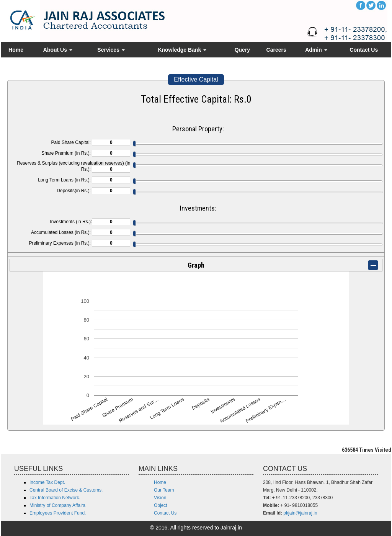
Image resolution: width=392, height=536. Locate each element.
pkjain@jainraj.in (300, 513)
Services (111, 50)
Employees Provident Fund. (58, 513)
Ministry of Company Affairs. (58, 505)
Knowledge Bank (182, 50)
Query (242, 50)
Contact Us (364, 50)
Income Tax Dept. (47, 482)
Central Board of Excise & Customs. (66, 490)
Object (161, 505)
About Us (58, 50)
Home (16, 50)
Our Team (164, 490)
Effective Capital (196, 79)
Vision (160, 498)
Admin (316, 50)
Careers (276, 50)
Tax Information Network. (55, 498)
